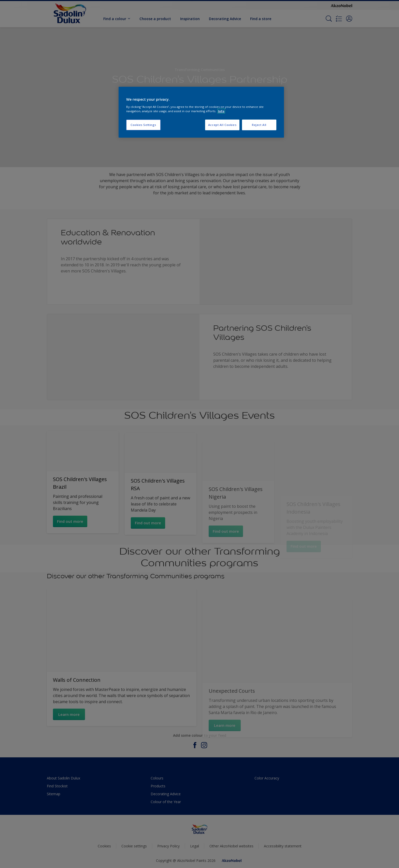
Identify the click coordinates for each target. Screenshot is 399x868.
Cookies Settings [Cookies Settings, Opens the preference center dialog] (143, 125)
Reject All (259, 125)
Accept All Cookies (222, 125)
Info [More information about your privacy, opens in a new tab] (221, 111)
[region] (201, 112)
